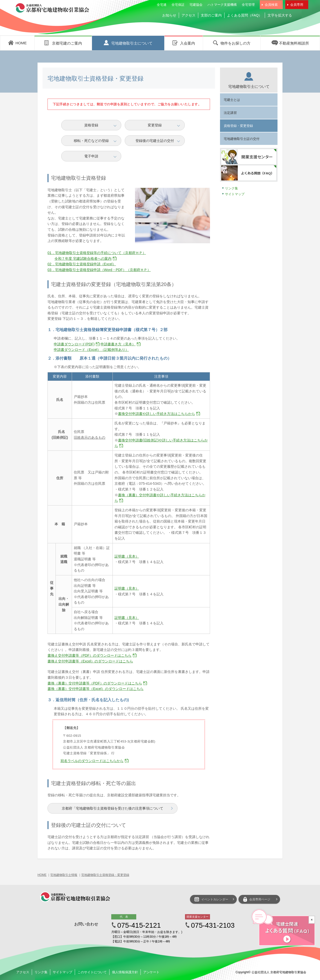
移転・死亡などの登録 (91, 141)
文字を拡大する (280, 15)
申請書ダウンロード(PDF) (74, 344)
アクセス (188, 15)
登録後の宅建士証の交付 (155, 141)
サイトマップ (235, 194)
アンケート (151, 972)
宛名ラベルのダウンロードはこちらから (92, 761)
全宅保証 (178, 5)
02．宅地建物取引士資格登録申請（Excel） (82, 264)
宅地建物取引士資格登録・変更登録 (105, 875)
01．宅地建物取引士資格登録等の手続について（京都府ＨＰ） (97, 253)
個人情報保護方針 (125, 972)
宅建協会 (196, 5)
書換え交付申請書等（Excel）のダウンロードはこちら (90, 661)
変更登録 (155, 125)
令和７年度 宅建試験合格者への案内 (83, 259)
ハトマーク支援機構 (222, 5)
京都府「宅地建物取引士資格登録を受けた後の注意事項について (112, 808)
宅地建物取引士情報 (64, 875)
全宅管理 (248, 5)
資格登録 (91, 125)
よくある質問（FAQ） (244, 15)
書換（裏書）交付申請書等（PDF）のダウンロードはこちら (95, 683)
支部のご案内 (211, 15)
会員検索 (271, 5)
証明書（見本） (127, 556)
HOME (42, 875)
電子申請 (91, 156)
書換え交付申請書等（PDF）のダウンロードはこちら (89, 655)
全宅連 (162, 5)
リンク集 (231, 188)
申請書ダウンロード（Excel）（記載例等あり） (91, 350)
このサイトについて (92, 972)
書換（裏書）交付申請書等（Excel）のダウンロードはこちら (95, 689)
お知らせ (169, 15)
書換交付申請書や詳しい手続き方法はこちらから (156, 414)
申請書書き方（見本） (118, 344)
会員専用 (297, 5)
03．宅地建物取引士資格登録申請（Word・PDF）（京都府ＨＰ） (99, 270)
